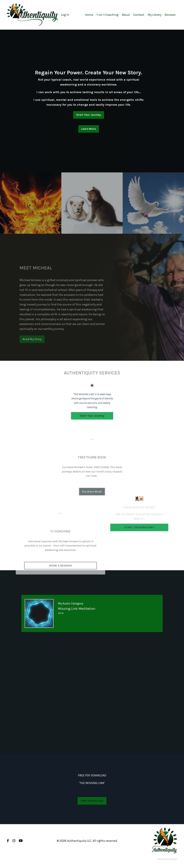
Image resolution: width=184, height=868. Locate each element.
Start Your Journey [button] (89, 115)
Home (89, 15)
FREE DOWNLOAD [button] (92, 801)
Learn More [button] (89, 129)
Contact (139, 15)
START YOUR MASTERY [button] (139, 527)
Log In (65, 15)
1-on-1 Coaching (108, 15)
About (126, 15)
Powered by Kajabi (167, 859)
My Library (155, 15)
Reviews (170, 15)
